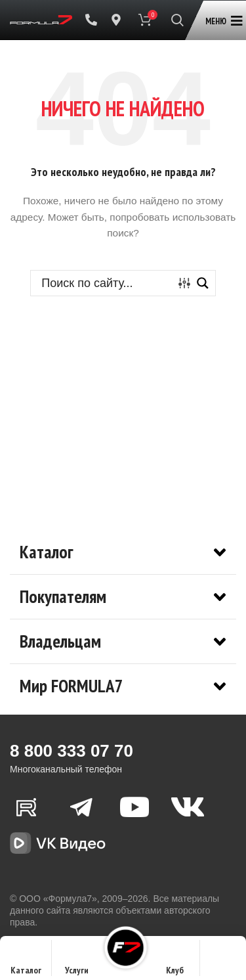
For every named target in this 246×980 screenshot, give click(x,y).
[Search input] (105, 283)
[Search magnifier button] (203, 283)
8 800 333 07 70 (72, 751)
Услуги (77, 962)
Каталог (26, 962)
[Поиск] (177, 20)
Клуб (175, 962)
